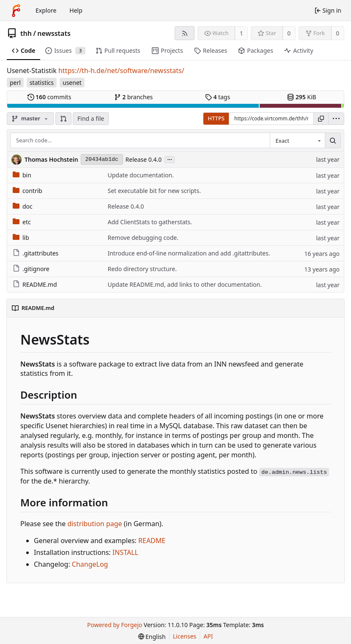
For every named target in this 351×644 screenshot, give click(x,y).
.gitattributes (36, 253)
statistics (42, 83)
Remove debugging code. (143, 238)
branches (134, 97)
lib (21, 238)
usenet (72, 83)
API (208, 636)
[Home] (16, 11)
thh (26, 33)
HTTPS (216, 118)
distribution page (95, 524)
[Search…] (333, 141)
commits (49, 97)
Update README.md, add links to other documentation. (185, 284)
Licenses (185, 636)
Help (76, 10)
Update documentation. (140, 175)
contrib (27, 191)
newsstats (54, 33)
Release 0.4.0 (144, 159)
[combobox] (297, 141)
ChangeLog (90, 564)
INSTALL (125, 552)
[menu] (336, 119)
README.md (35, 284)
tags (218, 97)
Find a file (91, 118)
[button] (63, 119)
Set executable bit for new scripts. (154, 191)
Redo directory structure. (142, 269)
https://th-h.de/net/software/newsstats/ (121, 71)
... (170, 159)
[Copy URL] (321, 119)
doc (23, 206)
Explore (46, 10)
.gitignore (31, 269)
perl (15, 83)
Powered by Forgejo (115, 625)
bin (22, 175)
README (152, 541)
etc (22, 222)
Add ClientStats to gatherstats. (150, 222)
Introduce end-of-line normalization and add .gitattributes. (189, 253)
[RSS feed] (185, 33)
